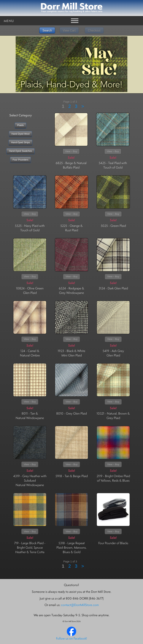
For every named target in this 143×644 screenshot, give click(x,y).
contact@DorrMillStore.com (80, 605)
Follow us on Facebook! (71, 638)
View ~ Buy (71, 151)
